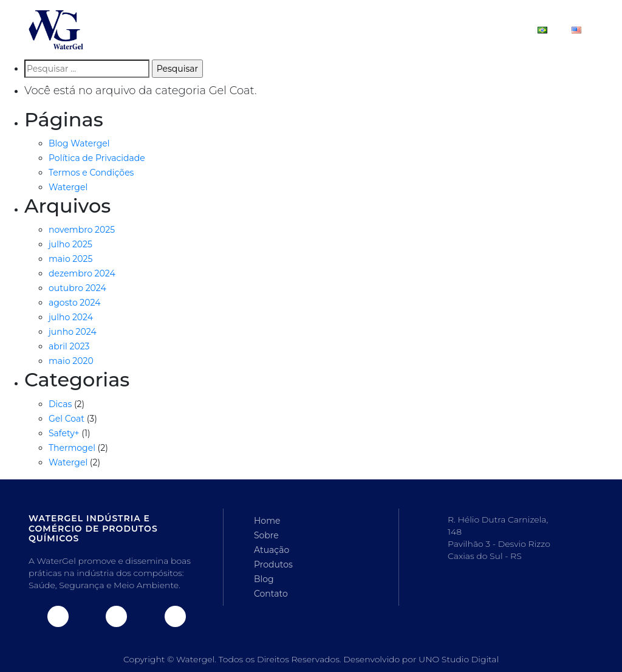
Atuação (320, 29)
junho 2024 (73, 332)
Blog (441, 29)
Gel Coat (67, 419)
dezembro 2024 (82, 273)
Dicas (60, 404)
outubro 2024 (77, 288)
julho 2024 (71, 317)
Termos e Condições (91, 173)
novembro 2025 (82, 230)
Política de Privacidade (97, 158)
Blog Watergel (79, 143)
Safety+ (64, 433)
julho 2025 (70, 244)
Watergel (68, 187)
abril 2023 (69, 346)
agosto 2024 (74, 303)
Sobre (264, 29)
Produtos (385, 29)
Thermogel (72, 448)
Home (212, 29)
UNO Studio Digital (459, 659)
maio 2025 (70, 259)
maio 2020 (71, 361)
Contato (495, 29)
